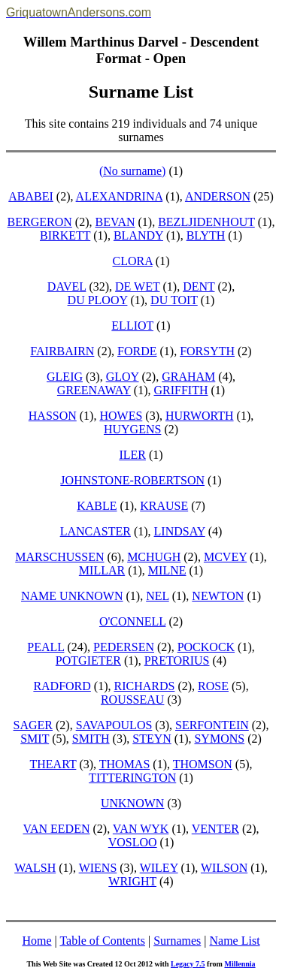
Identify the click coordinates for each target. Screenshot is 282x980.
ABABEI (31, 196)
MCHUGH (154, 557)
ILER (132, 455)
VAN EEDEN (56, 829)
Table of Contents (102, 941)
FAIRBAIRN (62, 351)
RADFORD (62, 686)
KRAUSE (164, 506)
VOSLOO (133, 842)
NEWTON (218, 596)
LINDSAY (180, 531)
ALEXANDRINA (120, 196)
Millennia (240, 964)
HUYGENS (132, 429)
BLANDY (138, 235)
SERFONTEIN (212, 725)
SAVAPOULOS (114, 725)
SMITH (91, 739)
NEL (158, 596)
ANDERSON (218, 196)
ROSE (213, 686)
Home (36, 941)
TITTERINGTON (132, 778)
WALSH (35, 868)
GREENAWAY (94, 390)
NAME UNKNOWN (72, 596)
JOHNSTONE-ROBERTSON (132, 480)
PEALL (45, 647)
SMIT (35, 739)
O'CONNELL (133, 621)
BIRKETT (65, 235)
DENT (199, 286)
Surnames (177, 941)
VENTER (215, 829)
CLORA (133, 261)
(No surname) (132, 171)
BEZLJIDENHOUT (206, 222)
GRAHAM (188, 377)
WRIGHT (132, 881)
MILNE (167, 570)
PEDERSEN (124, 647)
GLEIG (65, 377)
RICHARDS (145, 686)
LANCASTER (96, 531)
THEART (53, 764)
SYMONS (219, 739)
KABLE (97, 506)
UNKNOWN (132, 803)
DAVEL (67, 286)
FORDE (137, 351)
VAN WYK (141, 829)
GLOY (123, 377)
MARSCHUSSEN (59, 557)
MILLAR (102, 570)
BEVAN (115, 222)
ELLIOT (132, 326)
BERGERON (40, 222)
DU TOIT (174, 300)
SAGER (33, 725)
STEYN (152, 739)
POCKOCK (206, 647)
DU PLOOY (98, 300)
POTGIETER (88, 660)
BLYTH (206, 235)
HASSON (53, 416)
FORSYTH (207, 351)
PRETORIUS (177, 660)
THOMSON (203, 764)
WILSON (224, 868)
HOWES (121, 416)
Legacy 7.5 (188, 964)
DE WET (137, 286)
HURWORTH (200, 416)
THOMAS (125, 764)
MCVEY (225, 557)
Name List (234, 941)
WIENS (98, 868)
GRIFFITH (180, 390)
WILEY (159, 868)
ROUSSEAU (132, 700)
